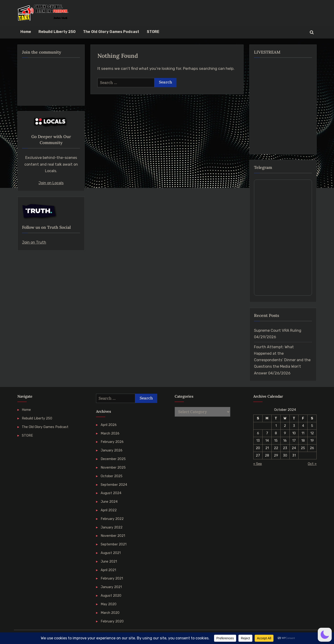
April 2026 (109, 425)
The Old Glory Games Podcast (111, 32)
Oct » (312, 464)
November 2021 (113, 536)
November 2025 (113, 467)
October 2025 (112, 476)
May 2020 (109, 604)
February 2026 (112, 442)
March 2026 (110, 433)
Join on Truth (34, 242)
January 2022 (112, 527)
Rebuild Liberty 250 (57, 32)
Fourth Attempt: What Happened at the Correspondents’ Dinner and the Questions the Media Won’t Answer (282, 360)
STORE (153, 32)
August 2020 (111, 596)
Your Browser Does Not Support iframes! (283, 238)
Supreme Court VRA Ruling (278, 330)
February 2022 (112, 519)
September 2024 (114, 485)
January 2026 (112, 450)
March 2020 (110, 613)
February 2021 (112, 578)
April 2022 (109, 510)
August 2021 (111, 553)
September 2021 (114, 544)
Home (26, 32)
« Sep (258, 464)
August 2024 (111, 493)
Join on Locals (51, 183)
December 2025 (113, 459)
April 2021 (108, 570)
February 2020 (112, 621)
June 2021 (109, 561)
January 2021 (111, 587)
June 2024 (109, 502)
